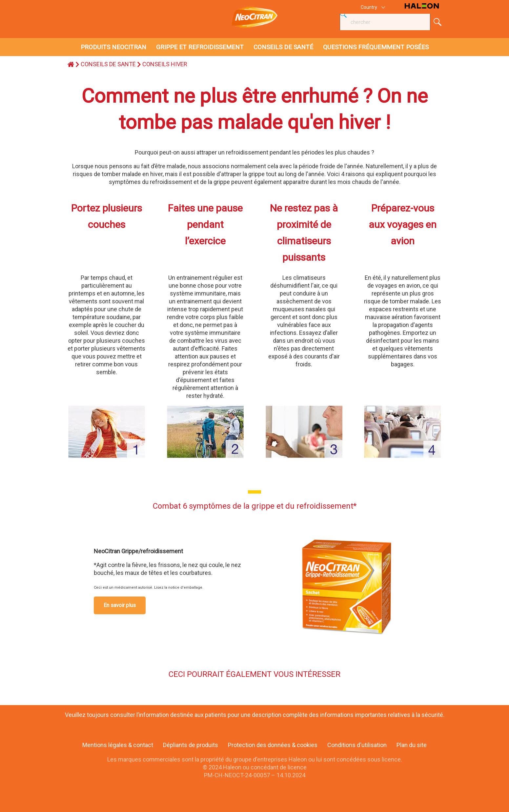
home (71, 64)
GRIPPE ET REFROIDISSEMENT (200, 47)
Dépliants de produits (191, 745)
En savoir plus (120, 605)
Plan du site (412, 745)
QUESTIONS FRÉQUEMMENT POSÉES (376, 47)
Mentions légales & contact (118, 745)
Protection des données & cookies (273, 745)
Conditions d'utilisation (357, 745)
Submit (438, 22)
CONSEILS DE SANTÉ (283, 47)
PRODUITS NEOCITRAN (113, 47)
